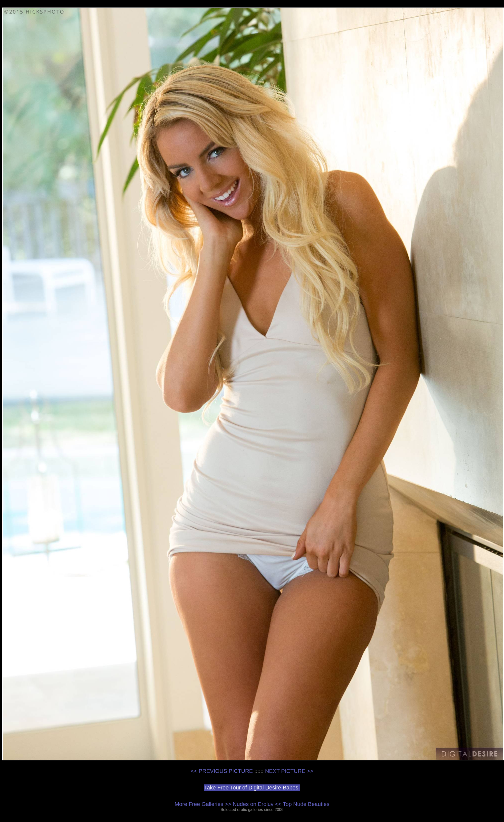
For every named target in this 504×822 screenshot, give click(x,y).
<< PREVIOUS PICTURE (222, 771)
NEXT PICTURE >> (289, 771)
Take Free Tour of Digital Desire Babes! (252, 788)
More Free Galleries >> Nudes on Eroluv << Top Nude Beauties (252, 804)
